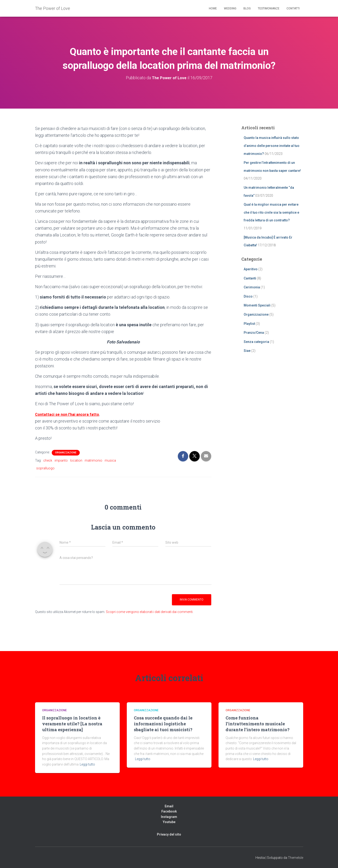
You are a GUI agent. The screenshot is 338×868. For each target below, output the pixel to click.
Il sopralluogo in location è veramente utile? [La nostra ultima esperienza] (72, 724)
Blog (247, 8)
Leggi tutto (87, 764)
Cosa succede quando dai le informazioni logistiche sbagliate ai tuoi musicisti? (163, 724)
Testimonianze (269, 8)
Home (213, 8)
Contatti (293, 8)
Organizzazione (66, 453)
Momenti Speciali (257, 305)
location (76, 460)
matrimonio (93, 460)
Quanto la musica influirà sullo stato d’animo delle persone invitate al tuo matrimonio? (272, 146)
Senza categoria (256, 342)
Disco (248, 296)
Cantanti (250, 278)
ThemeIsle (296, 857)
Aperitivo (251, 269)
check (48, 460)
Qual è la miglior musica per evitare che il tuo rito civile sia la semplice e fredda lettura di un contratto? (271, 212)
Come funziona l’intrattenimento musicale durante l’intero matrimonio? (258, 724)
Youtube (169, 822)
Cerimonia (252, 287)
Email (169, 806)
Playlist (249, 324)
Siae (247, 351)
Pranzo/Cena (254, 333)
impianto (61, 460)
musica (110, 460)
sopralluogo (45, 468)
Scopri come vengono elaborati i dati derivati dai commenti (149, 612)
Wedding (230, 8)
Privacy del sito (169, 834)
